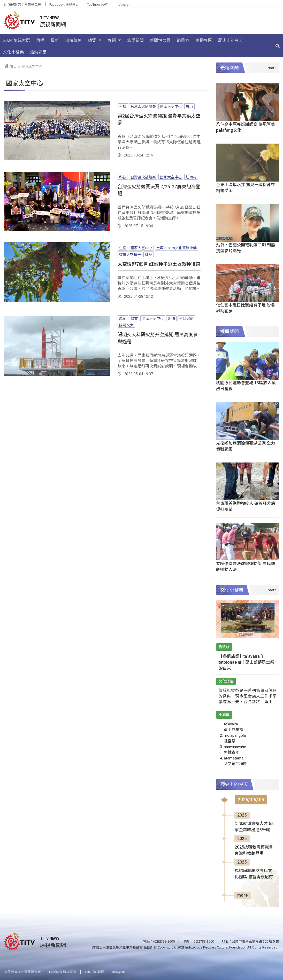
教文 (134, 318)
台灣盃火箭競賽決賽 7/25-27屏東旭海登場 (159, 190)
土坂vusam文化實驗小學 (177, 248)
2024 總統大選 (17, 40)
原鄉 (123, 318)
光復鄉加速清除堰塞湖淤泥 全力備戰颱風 (246, 446)
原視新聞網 (53, 24)
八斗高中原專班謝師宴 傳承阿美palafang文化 (246, 127)
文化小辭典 (13, 52)
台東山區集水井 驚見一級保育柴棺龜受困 (246, 187)
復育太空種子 (130, 254)
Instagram (124, 4)
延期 (171, 318)
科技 (123, 106)
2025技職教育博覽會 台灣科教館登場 (254, 850)
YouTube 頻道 (97, 4)
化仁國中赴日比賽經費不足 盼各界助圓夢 (246, 308)
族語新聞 (135, 40)
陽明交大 (126, 325)
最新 (55, 40)
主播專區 (204, 40)
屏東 (189, 106)
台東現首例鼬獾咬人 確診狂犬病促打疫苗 (246, 506)
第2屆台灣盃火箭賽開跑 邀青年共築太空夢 (159, 119)
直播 (40, 40)
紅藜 (149, 254)
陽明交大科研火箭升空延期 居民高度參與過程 (158, 338)
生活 (123, 248)
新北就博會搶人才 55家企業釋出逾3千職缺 (254, 827)
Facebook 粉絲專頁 (64, 4)
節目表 (183, 40)
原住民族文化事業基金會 (23, 4)
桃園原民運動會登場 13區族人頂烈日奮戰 (246, 385)
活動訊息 (38, 52)
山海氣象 (73, 40)
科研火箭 (186, 318)
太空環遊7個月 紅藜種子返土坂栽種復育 (159, 264)
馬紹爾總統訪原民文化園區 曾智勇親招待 (254, 874)
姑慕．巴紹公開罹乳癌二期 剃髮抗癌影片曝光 (246, 248)
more (243, 895)
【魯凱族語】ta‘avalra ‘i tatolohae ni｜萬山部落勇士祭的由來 (246, 662)
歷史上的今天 (231, 40)
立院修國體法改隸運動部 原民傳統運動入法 (246, 566)
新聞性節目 (160, 40)
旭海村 (191, 177)
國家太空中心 (171, 106)
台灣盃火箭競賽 (143, 106)
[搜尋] (278, 46)
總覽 (95, 40)
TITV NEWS (50, 18)
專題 (114, 40)
